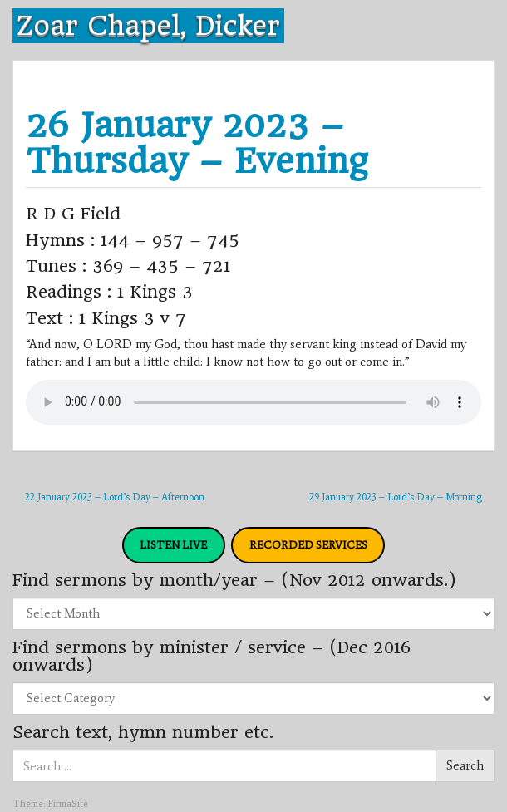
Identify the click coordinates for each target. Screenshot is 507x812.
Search (465, 765)
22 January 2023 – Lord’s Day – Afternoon (115, 497)
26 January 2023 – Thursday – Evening (197, 143)
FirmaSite (68, 804)
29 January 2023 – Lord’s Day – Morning (396, 497)
